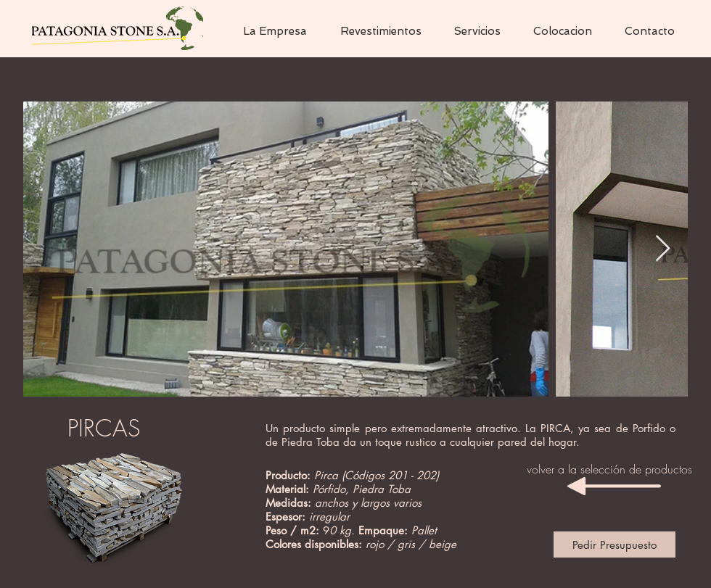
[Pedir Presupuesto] (615, 544)
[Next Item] (663, 249)
